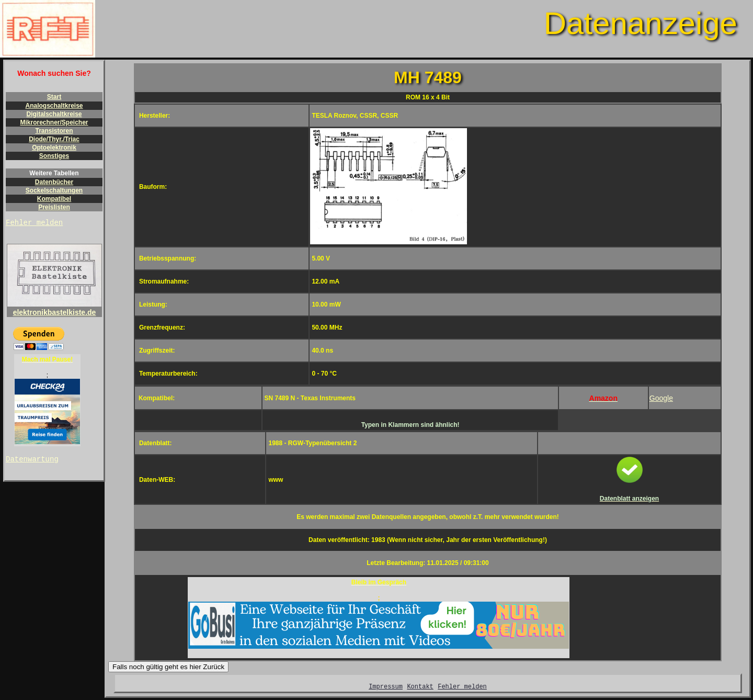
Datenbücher (54, 182)
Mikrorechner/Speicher (54, 122)
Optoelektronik (54, 148)
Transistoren (54, 131)
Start (54, 97)
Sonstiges (54, 156)
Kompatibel (54, 199)
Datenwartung (32, 462)
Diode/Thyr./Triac (54, 139)
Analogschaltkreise (54, 106)
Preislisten (54, 207)
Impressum (386, 688)
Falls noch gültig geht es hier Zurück (168, 667)
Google (661, 398)
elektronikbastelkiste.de (54, 310)
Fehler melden (34, 224)
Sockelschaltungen (54, 190)
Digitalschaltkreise (54, 114)
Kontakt (420, 688)
